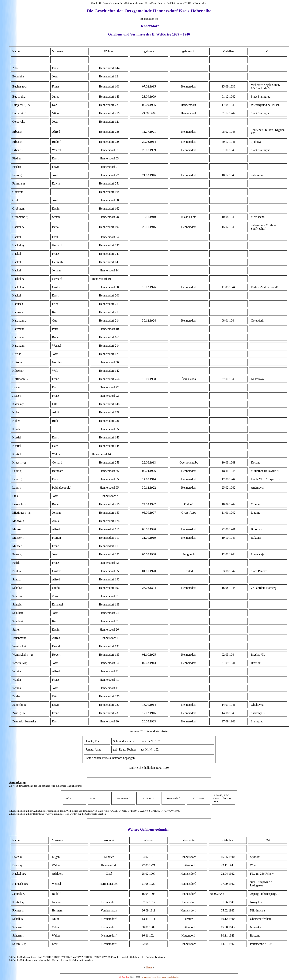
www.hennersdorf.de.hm (169, 977)
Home (149, 967)
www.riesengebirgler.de (150, 977)
